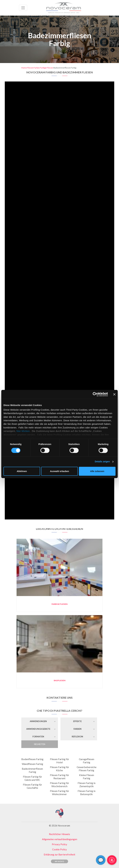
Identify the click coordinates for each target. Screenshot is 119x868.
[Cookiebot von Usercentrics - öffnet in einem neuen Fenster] (94, 394)
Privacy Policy (59, 844)
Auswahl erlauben (59, 471)
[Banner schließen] (114, 394)
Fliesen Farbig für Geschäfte (32, 786)
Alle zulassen (97, 471)
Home (24, 68)
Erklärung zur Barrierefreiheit (59, 854)
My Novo (60, 861)
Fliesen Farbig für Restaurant (59, 777)
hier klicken (23, 431)
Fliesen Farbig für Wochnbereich (59, 785)
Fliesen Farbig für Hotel (59, 761)
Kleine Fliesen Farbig (87, 777)
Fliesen (30, 68)
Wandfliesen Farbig (32, 764)
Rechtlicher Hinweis (59, 834)
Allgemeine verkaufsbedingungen (60, 839)
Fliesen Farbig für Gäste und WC (32, 778)
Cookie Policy (59, 849)
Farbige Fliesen (47, 68)
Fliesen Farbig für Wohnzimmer (59, 792)
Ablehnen (22, 471)
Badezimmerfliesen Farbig (32, 770)
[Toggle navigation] (23, 8)
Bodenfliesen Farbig (32, 759)
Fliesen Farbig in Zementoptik (87, 785)
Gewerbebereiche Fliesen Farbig (87, 769)
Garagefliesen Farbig (87, 761)
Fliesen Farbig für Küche (59, 769)
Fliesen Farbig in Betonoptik (87, 792)
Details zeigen (102, 462)
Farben (37, 68)
